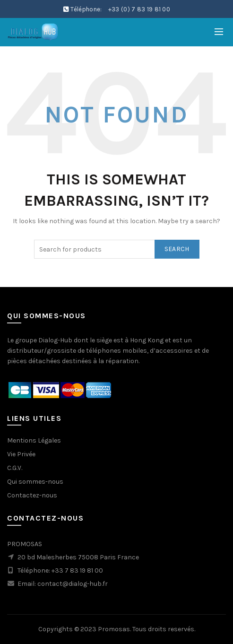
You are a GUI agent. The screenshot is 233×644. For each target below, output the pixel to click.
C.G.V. (15, 468)
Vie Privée (21, 454)
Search (177, 249)
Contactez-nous (32, 495)
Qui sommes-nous (35, 482)
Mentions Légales (34, 440)
